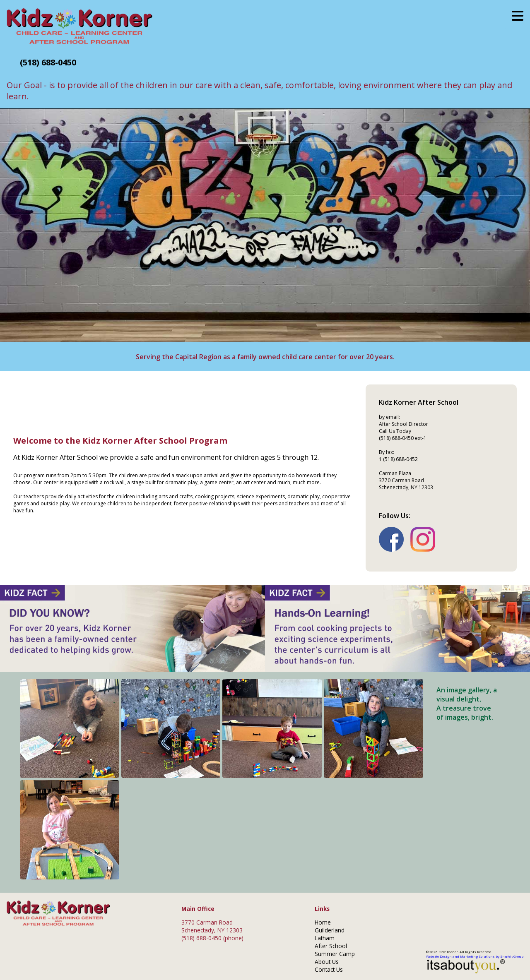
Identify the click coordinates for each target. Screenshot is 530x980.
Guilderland (330, 930)
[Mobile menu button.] (518, 16)
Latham (325, 938)
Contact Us (329, 969)
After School (331, 946)
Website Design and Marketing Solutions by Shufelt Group (475, 964)
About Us (327, 962)
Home (323, 922)
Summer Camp (335, 954)
